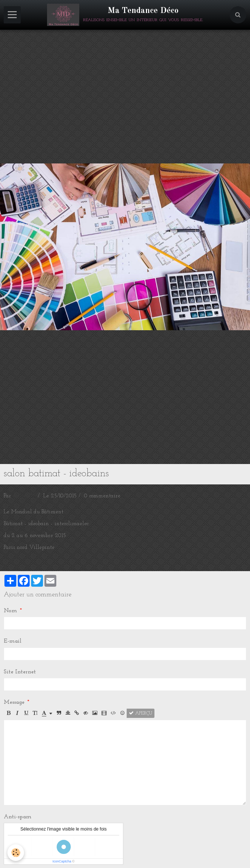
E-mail (13, 641)
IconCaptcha (62, 861)
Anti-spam (18, 817)
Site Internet (20, 672)
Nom (10, 611)
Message (14, 703)
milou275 (24, 496)
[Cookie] (16, 853)
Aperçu (141, 713)
